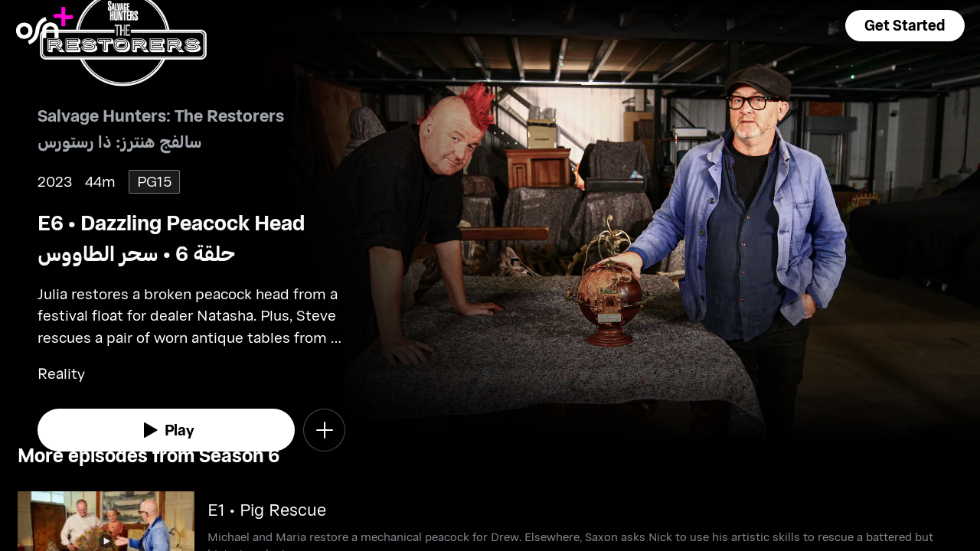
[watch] (166, 430)
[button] (905, 26)
